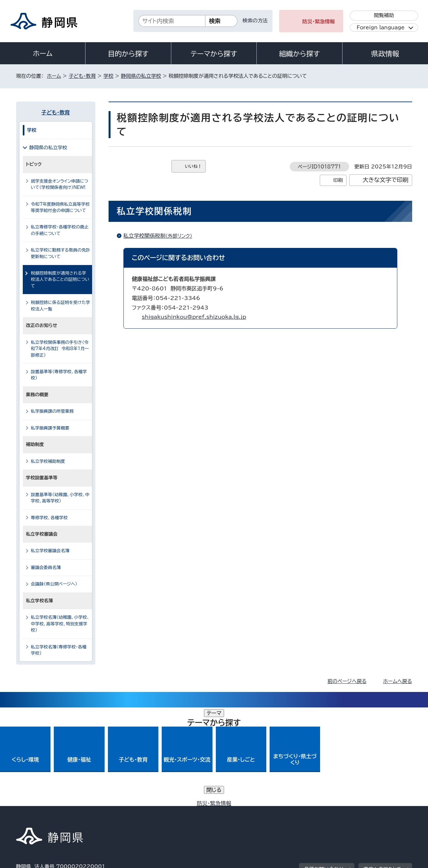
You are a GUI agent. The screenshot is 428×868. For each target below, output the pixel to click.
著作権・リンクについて (47, 811)
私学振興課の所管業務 (52, 411)
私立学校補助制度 (48, 461)
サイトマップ (381, 811)
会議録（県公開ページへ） (54, 584)
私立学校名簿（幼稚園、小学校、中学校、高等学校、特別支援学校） (60, 624)
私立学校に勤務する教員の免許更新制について (61, 253)
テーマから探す (214, 54)
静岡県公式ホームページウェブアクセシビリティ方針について (236, 811)
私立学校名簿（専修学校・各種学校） (59, 650)
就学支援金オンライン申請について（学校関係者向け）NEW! (60, 184)
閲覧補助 (384, 15)
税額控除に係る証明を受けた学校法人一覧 (61, 306)
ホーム (43, 53)
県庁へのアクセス (382, 771)
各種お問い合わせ (324, 771)
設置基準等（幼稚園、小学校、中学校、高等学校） (60, 498)
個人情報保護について (121, 811)
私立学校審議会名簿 (50, 551)
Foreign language (381, 28)
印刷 (338, 180)
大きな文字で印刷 (386, 180)
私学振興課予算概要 (50, 428)
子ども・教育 (82, 76)
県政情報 (385, 54)
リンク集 (335, 811)
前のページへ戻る (347, 681)
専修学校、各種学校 (49, 518)
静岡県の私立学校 (141, 76)
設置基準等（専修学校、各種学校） (59, 375)
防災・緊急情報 (319, 22)
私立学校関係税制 (161, 236)
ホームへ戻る (397, 681)
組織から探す (300, 54)
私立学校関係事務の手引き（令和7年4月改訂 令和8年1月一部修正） (60, 349)
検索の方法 (255, 21)
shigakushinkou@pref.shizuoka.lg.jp (194, 317)
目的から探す (128, 54)
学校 (108, 76)
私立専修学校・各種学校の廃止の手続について (60, 230)
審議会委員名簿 (46, 568)
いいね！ (194, 166)
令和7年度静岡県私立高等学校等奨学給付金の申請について (60, 207)
